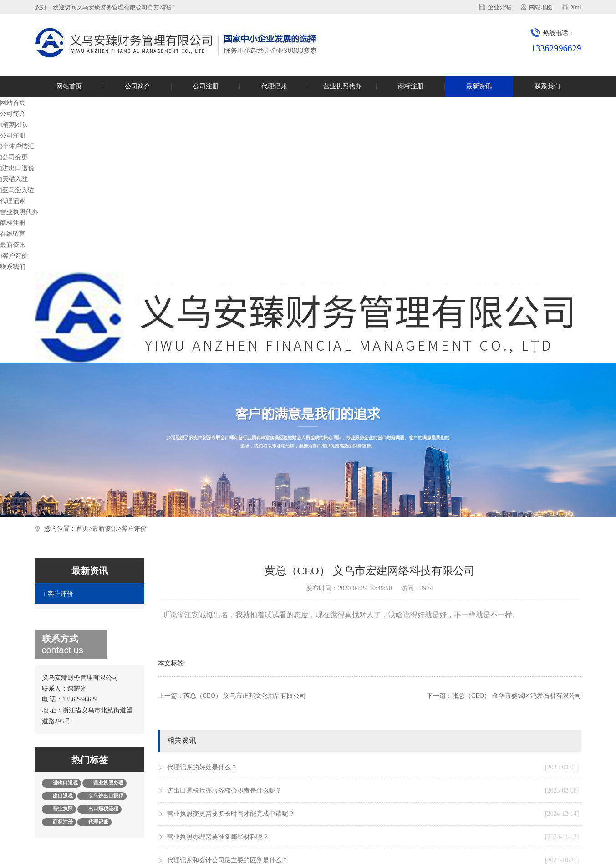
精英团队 (14, 125)
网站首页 (69, 86)
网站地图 (541, 7)
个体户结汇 (17, 146)
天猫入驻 (14, 179)
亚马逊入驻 (17, 190)
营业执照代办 (342, 86)
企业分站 (499, 7)
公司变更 (14, 157)
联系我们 (547, 86)
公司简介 (137, 86)
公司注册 (206, 86)
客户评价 (14, 256)
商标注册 (411, 86)
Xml (576, 7)
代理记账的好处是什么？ (373, 768)
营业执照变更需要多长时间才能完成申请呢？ (373, 814)
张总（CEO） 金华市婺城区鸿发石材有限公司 (517, 696)
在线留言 (13, 234)
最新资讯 (479, 86)
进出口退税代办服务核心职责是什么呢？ (373, 791)
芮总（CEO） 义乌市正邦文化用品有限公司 (245, 696)
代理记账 (274, 86)
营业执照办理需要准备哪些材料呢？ (373, 837)
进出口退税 (17, 168)
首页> (84, 529)
